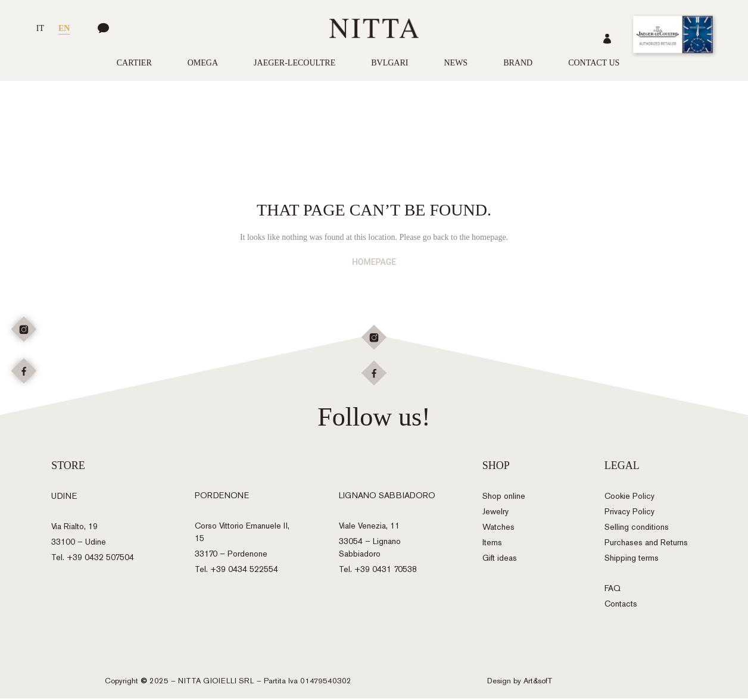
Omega (203, 63)
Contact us (594, 63)
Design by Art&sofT (520, 682)
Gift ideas (500, 560)
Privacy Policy (629, 514)
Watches (498, 529)
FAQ (613, 591)
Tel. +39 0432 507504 (93, 560)
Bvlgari (389, 63)
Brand (518, 63)
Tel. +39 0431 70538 (378, 571)
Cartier (134, 63)
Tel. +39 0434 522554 (236, 571)
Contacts (621, 606)
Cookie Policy (629, 499)
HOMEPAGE (374, 262)
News (456, 63)
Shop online (504, 499)
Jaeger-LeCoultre (294, 63)
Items (492, 545)
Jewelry (495, 514)
